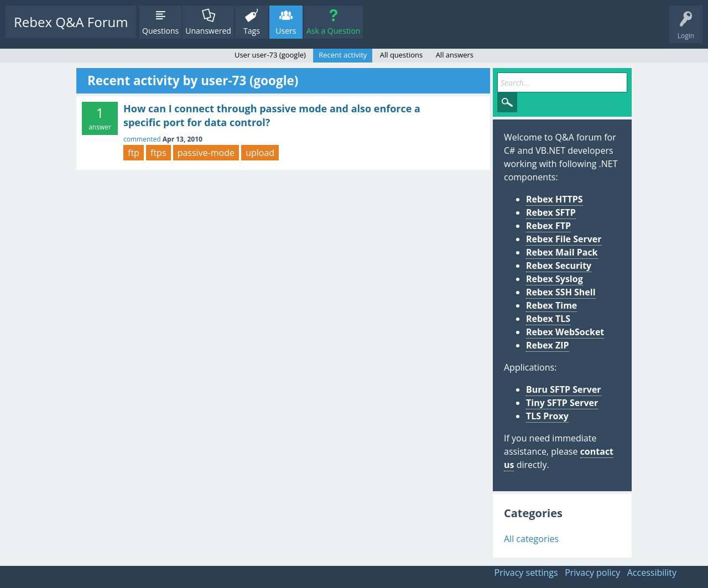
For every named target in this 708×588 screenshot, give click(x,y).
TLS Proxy (547, 416)
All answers (455, 55)
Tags (252, 31)
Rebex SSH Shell (561, 292)
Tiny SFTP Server (562, 403)
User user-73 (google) (270, 55)
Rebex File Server (564, 239)
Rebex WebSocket (565, 332)
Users (286, 31)
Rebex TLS (548, 319)
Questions (160, 31)
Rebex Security (559, 266)
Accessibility (652, 573)
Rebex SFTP (551, 212)
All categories (531, 539)
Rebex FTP (548, 226)
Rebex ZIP (548, 345)
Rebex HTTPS (555, 199)
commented (142, 139)
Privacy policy (592, 573)
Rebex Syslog (555, 279)
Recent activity (343, 55)
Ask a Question (333, 31)
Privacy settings (526, 573)
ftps (158, 153)
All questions (402, 55)
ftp (134, 153)
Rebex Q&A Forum (71, 22)
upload (260, 153)
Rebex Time (551, 305)
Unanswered (208, 31)
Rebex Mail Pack (562, 252)
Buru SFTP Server (564, 389)
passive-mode (206, 153)
